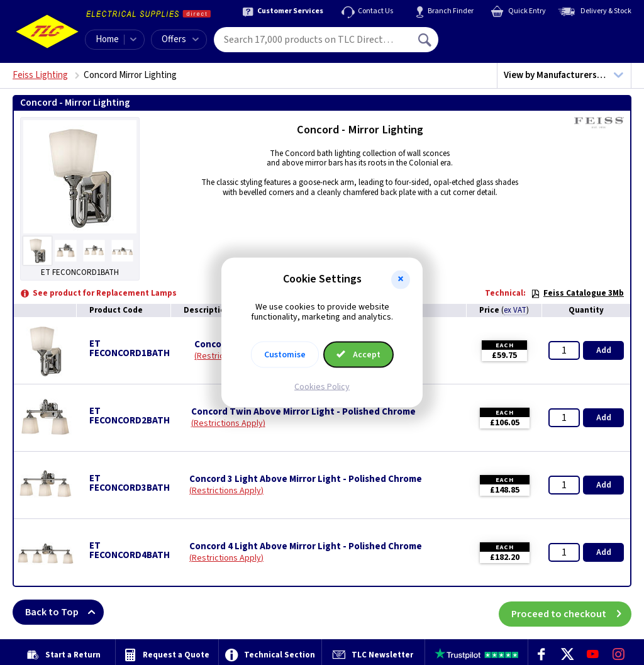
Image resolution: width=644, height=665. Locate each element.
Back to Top (64, 612)
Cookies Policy (322, 387)
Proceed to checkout (571, 612)
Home (107, 39)
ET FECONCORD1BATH (130, 349)
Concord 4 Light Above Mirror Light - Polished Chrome (306, 547)
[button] (401, 279)
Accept (358, 355)
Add (604, 350)
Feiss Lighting (40, 75)
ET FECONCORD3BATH (130, 483)
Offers (180, 39)
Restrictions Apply (228, 423)
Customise (285, 355)
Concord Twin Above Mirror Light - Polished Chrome (303, 412)
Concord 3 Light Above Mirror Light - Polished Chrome (306, 479)
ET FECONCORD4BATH (130, 550)
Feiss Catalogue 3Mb (577, 293)
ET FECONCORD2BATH (130, 416)
